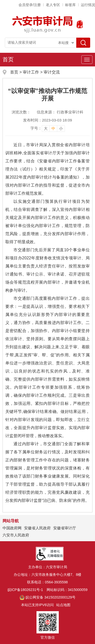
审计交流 (52, 72)
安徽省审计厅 (65, 528)
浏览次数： (21, 112)
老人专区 (53, 5)
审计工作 (31, 72)
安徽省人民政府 (37, 528)
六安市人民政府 (16, 535)
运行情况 (88, 5)
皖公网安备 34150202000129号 (48, 597)
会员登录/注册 (30, 5)
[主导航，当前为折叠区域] (87, 60)
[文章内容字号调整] (48, 128)
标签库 (70, 5)
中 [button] (53, 128)
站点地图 (63, 605)
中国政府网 (12, 528)
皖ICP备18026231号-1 (25, 590)
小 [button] (61, 128)
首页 (8, 59)
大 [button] (46, 128)
